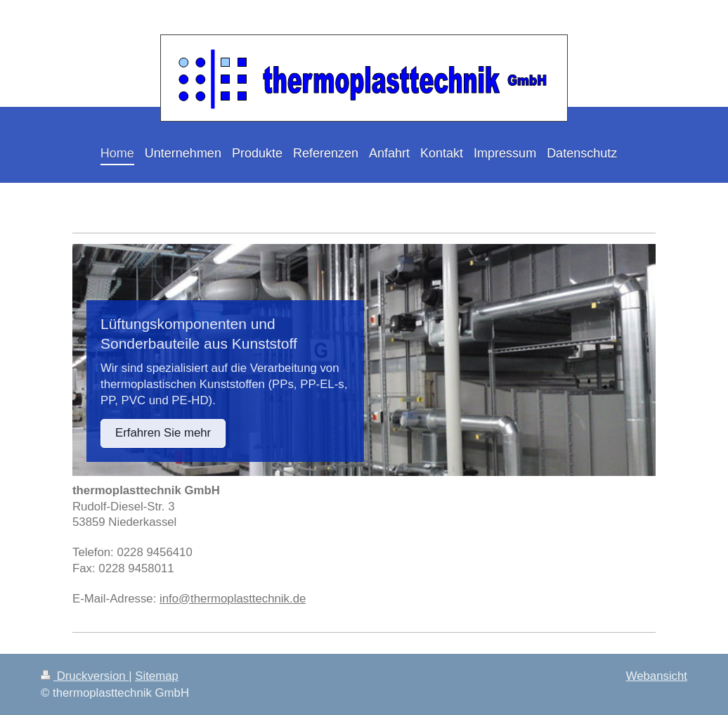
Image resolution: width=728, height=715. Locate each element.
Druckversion (85, 676)
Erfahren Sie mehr (163, 433)
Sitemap (157, 676)
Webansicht (657, 676)
